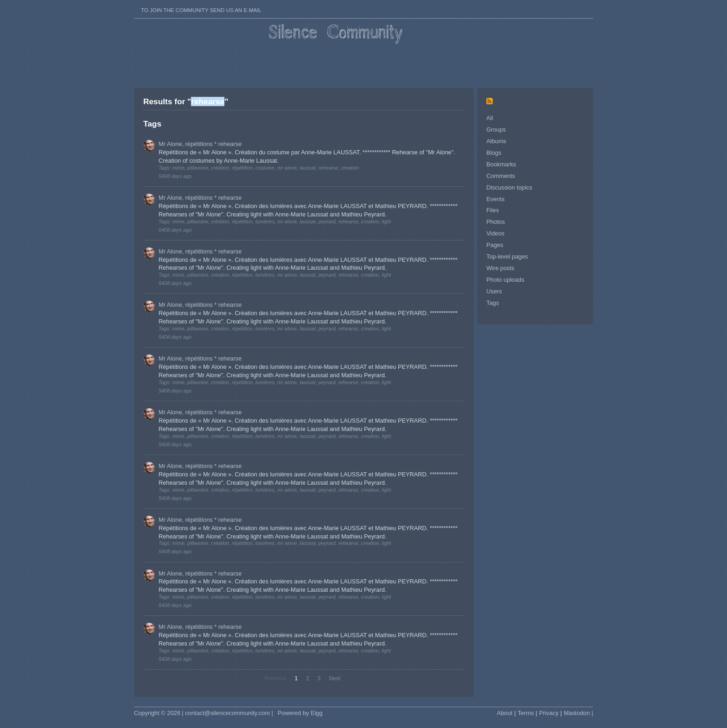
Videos (495, 233)
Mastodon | (578, 713)
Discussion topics (509, 187)
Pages (495, 245)
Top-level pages (507, 256)
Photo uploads (505, 280)
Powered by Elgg (300, 713)
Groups (496, 130)
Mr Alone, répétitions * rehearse (200, 144)
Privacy (549, 713)
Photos (496, 222)
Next (335, 678)
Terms (526, 713)
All (490, 118)
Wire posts (500, 268)
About (505, 713)
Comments (501, 176)
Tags (493, 303)
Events (495, 199)
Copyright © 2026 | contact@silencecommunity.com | (204, 713)
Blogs (494, 153)
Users (494, 291)
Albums (496, 141)
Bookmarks (501, 164)
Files (493, 210)
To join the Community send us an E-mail (201, 10)
